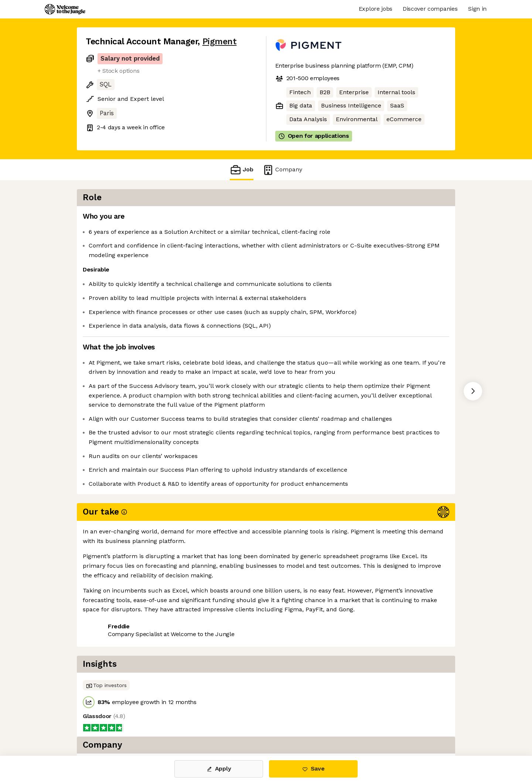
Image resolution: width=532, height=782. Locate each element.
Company (282, 170)
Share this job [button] (106, 654)
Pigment (220, 42)
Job (242, 170)
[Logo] (65, 9)
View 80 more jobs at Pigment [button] (181, 654)
